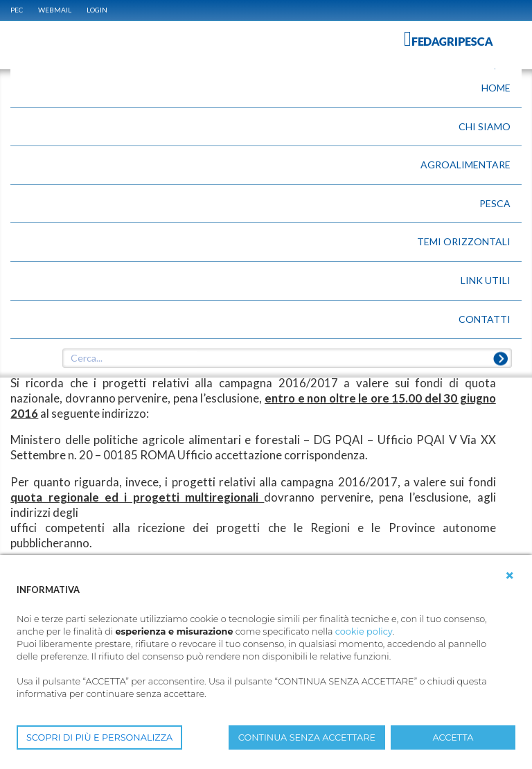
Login (97, 10)
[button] (510, 576)
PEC (17, 10)
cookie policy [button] (364, 631)
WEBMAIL (55, 10)
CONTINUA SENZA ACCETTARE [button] (307, 737)
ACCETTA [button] (453, 737)
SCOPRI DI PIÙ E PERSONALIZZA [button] (99, 737)
